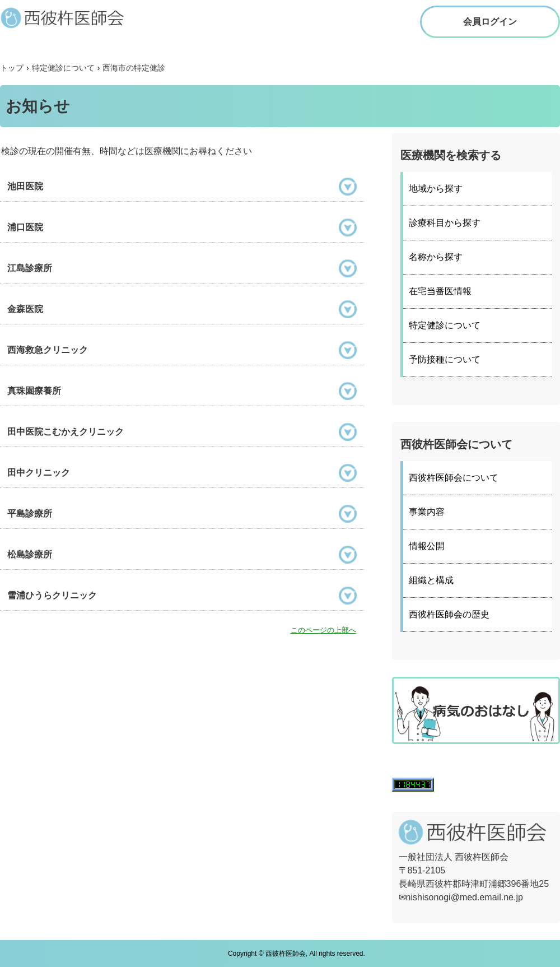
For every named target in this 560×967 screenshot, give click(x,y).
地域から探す (436, 189)
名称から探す (436, 257)
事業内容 (427, 512)
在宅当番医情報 (440, 291)
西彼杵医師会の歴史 (449, 614)
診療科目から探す (445, 223)
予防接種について (445, 359)
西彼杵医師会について (454, 478)
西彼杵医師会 (73, 17)
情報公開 (427, 546)
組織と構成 (431, 580)
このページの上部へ (323, 630)
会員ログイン (490, 22)
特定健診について (445, 325)
